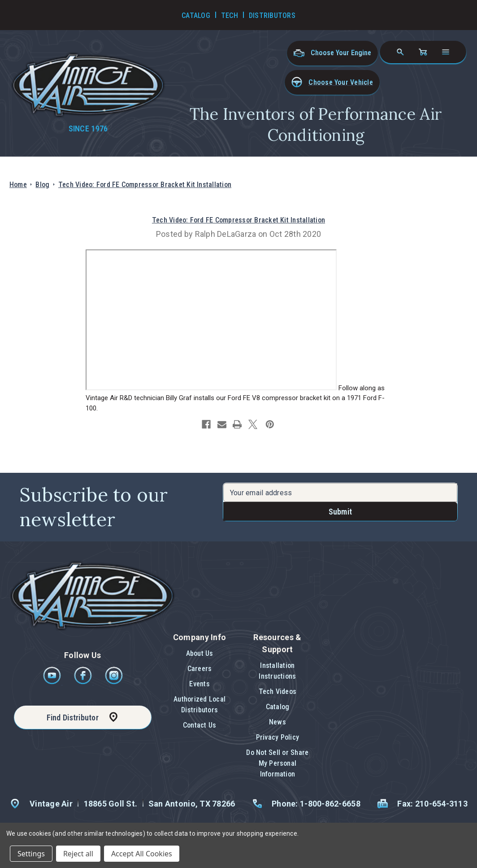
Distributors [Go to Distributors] (272, 15)
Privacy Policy (278, 737)
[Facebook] (84, 682)
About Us (200, 653)
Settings (31, 854)
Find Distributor (73, 718)
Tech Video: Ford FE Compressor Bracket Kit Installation (238, 220)
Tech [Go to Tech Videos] (230, 15)
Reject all (78, 854)
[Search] (400, 52)
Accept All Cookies (142, 854)
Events (199, 684)
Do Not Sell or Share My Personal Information (277, 763)
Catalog (278, 707)
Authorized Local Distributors (199, 704)
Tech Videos (278, 691)
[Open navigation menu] (446, 52)
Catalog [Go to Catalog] (196, 15)
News (278, 722)
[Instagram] (114, 682)
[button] (332, 82)
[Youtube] (53, 682)
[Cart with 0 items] (423, 52)
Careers (200, 669)
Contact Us (199, 725)
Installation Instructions (277, 671)
